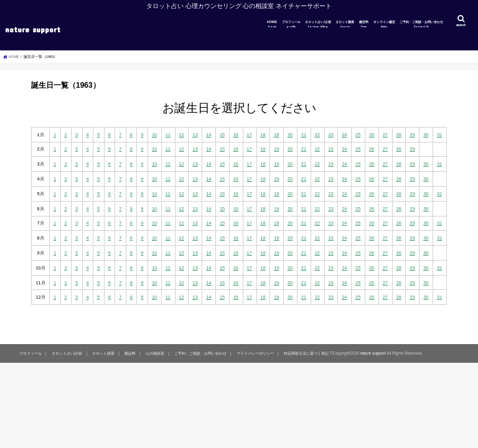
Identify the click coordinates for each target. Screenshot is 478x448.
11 (168, 135)
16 (236, 135)
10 (154, 135)
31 (439, 135)
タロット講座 (345, 24)
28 (399, 135)
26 (372, 135)
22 (317, 135)
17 (250, 135)
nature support (33, 29)
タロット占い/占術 (318, 24)
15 (222, 135)
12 (182, 135)
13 (195, 135)
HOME (272, 24)
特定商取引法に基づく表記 (306, 353)
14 (209, 135)
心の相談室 (155, 353)
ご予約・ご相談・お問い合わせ (421, 24)
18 (263, 135)
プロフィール (291, 24)
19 (276, 135)
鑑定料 (364, 24)
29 (412, 135)
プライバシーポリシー (255, 353)
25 (358, 135)
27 (385, 135)
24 (344, 135)
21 (304, 135)
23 (330, 135)
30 (426, 135)
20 (290, 135)
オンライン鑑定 (384, 24)
